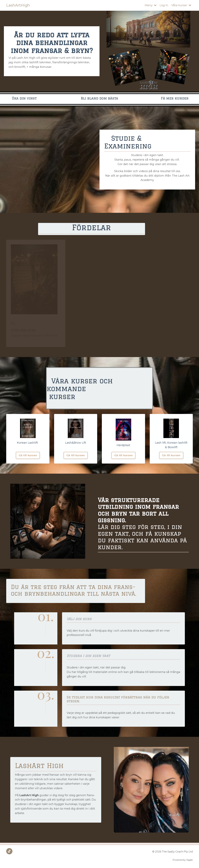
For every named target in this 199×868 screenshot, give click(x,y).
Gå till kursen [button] (28, 455)
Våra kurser (181, 5)
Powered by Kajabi (183, 860)
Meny (151, 5)
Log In (164, 5)
